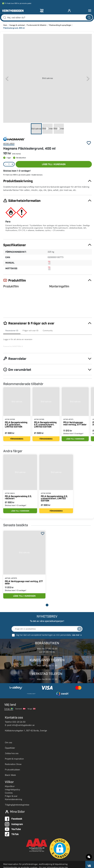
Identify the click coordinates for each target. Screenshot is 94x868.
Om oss (9, 742)
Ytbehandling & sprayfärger (60, 25)
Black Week (10, 775)
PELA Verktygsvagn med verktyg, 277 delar (75, 423)
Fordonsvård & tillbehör (37, 25)
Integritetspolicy (12, 790)
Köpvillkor (10, 786)
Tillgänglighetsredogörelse (17, 805)
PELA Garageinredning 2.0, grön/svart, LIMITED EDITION (16, 424)
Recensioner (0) (12, 331)
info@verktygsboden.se (23, 725)
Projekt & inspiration (14, 759)
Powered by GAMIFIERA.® (13, 346)
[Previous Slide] (7, 78)
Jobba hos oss (12, 753)
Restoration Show (13, 764)
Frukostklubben (12, 770)
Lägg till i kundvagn (54, 164)
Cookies (9, 793)
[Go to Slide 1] (36, 129)
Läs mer (77, 635)
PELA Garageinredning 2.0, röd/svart (18, 497)
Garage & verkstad (17, 25)
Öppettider (10, 748)
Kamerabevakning (13, 799)
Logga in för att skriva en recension (18, 339)
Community (48, 331)
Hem (5, 25)
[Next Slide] (88, 78)
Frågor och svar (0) (30, 331)
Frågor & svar (11, 796)
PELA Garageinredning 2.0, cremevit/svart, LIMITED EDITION (45, 424)
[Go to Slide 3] (59, 129)
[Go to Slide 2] (48, 129)
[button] (48, 78)
